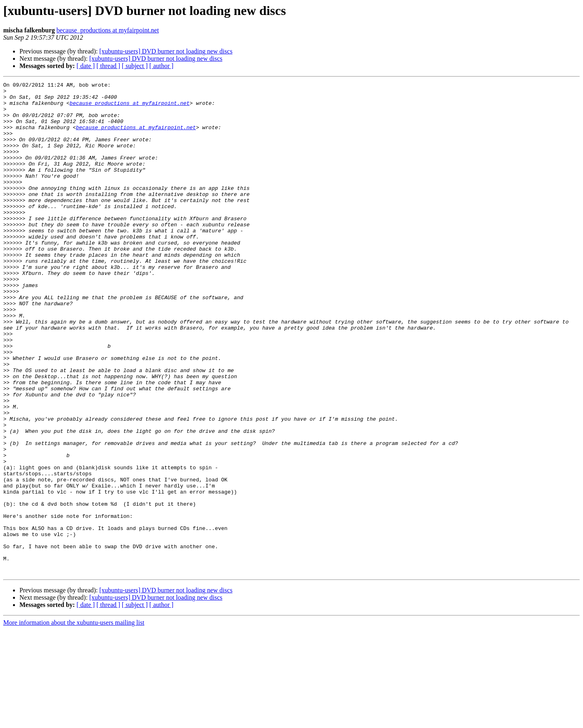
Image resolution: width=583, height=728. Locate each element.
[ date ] (86, 66)
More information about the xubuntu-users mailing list (74, 721)
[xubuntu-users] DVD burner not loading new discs (166, 51)
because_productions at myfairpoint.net (108, 30)
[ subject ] (135, 66)
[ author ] (162, 66)
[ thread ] (108, 66)
